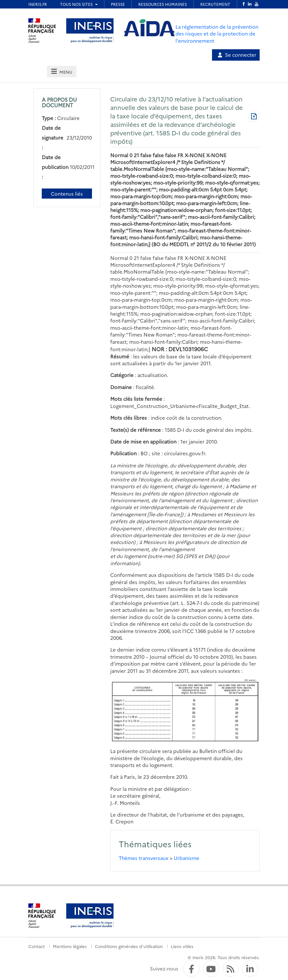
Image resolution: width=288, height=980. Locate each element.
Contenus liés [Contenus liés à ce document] (67, 194)
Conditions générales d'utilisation (129, 946)
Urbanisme (187, 858)
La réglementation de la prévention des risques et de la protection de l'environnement (217, 34)
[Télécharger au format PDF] (254, 117)
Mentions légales (70, 946)
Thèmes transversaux (144, 858)
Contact (37, 946)
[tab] (62, 72)
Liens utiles (182, 946)
